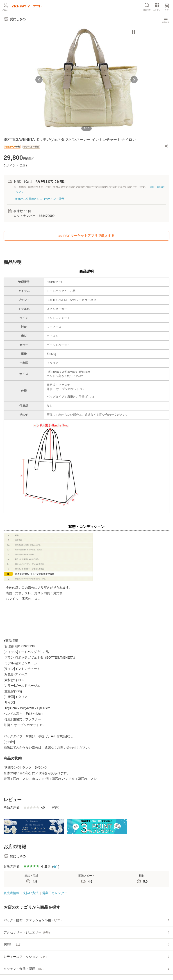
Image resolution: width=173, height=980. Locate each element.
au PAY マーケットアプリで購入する (87, 236)
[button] (167, 146)
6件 (56, 867)
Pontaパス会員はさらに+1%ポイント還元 (39, 199)
